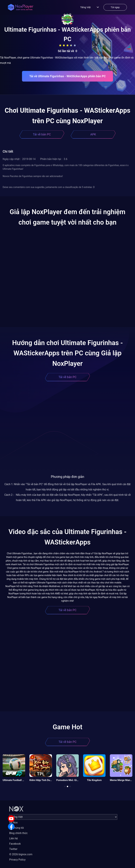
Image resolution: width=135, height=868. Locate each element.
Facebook (15, 844)
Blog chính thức (18, 833)
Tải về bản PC (42, 134)
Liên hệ (13, 838)
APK (93, 134)
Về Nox (13, 823)
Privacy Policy (17, 860)
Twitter (13, 849)
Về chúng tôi (17, 828)
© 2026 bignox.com (21, 854)
